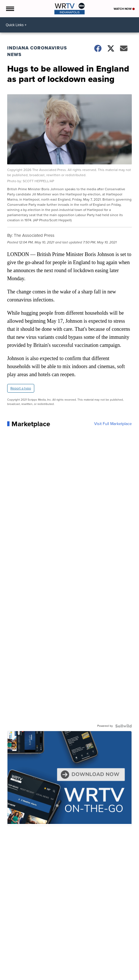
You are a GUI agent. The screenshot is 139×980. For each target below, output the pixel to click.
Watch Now (124, 9)
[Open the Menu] (10, 9)
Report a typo (21, 388)
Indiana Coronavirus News (37, 51)
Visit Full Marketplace (113, 424)
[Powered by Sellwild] (123, 726)
